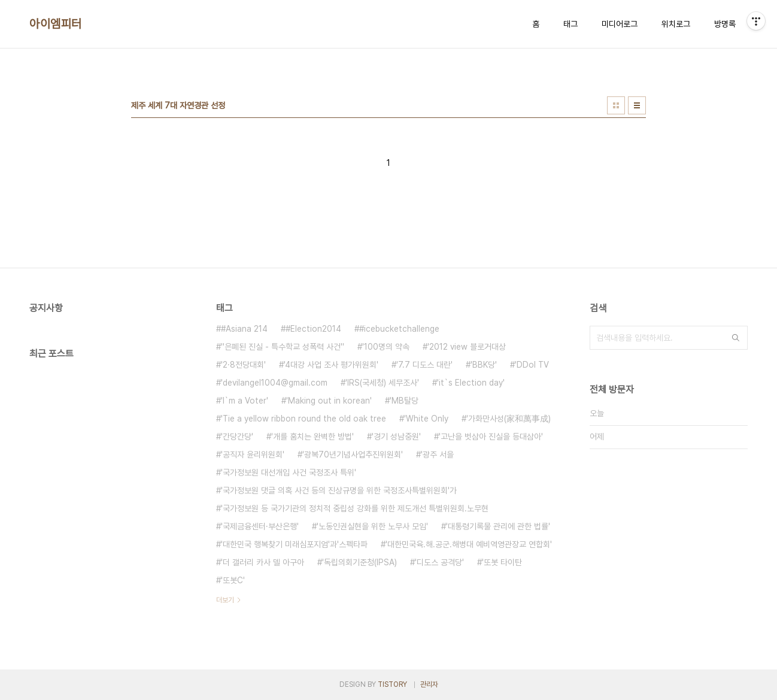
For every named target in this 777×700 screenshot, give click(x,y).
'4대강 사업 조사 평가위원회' (331, 365)
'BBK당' (484, 365)
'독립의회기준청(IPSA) (359, 562)
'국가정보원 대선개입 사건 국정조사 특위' (289, 472)
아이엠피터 (56, 24)
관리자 (429, 684)
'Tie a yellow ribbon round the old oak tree (303, 419)
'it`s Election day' (471, 383)
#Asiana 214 (244, 329)
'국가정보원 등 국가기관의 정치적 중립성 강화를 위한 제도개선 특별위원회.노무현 (355, 508)
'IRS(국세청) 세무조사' (382, 383)
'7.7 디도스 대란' (424, 365)
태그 (570, 24)
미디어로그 (620, 24)
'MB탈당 (404, 401)
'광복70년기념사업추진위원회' (353, 454)
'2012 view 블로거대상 (467, 347)
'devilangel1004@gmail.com (274, 383)
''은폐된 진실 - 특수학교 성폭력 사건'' (283, 347)
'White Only (426, 419)
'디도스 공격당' (439, 562)
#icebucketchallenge (399, 329)
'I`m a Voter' (245, 401)
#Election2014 (313, 329)
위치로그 (676, 24)
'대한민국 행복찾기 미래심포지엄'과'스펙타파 (294, 544)
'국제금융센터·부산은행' (260, 526)
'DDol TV (532, 365)
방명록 (725, 24)
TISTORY (392, 684)
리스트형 (637, 105)
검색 (736, 338)
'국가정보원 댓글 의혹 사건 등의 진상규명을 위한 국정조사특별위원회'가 (339, 490)
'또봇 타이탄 (502, 562)
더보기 (225, 600)
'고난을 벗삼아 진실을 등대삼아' (491, 437)
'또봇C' (233, 580)
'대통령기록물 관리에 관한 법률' (498, 526)
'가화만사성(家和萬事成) (509, 419)
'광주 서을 (437, 454)
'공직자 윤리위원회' (253, 454)
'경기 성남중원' (396, 437)
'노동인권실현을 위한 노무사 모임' (372, 526)
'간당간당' (237, 437)
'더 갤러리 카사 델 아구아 (262, 562)
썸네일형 (616, 105)
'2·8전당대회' (243, 365)
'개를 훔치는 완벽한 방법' (312, 437)
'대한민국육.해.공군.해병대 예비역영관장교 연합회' (469, 544)
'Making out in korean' (329, 401)
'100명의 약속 (386, 347)
